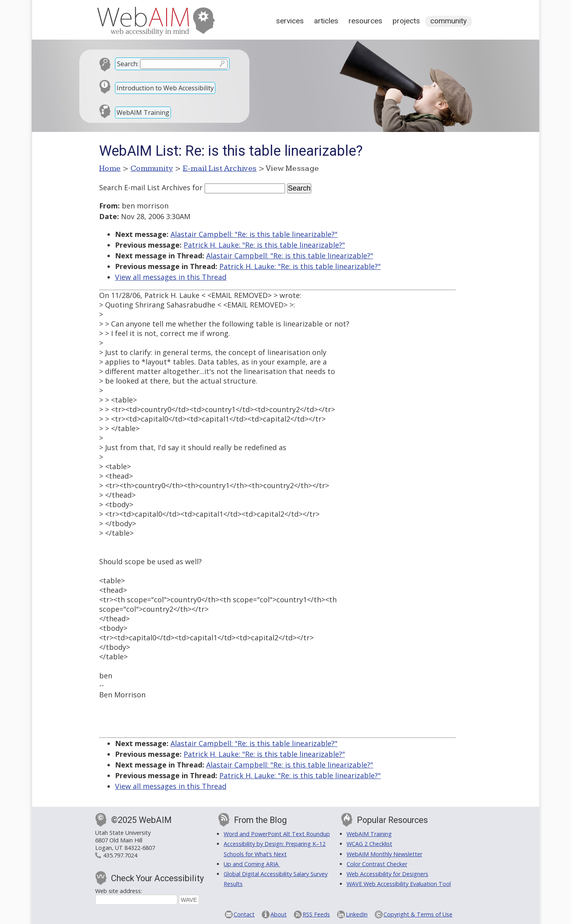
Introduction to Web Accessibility (165, 88)
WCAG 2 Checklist (369, 844)
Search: (128, 64)
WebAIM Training (143, 113)
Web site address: (119, 891)
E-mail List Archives (220, 168)
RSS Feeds (316, 914)
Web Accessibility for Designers (387, 874)
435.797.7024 (120, 855)
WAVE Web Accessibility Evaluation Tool (399, 884)
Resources (365, 21)
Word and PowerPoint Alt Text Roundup (277, 834)
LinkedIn (357, 914)
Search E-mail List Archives (145, 187)
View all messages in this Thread (171, 277)
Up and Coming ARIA (252, 864)
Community (448, 21)
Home (110, 168)
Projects (406, 21)
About (279, 914)
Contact (244, 914)
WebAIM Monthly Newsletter (384, 854)
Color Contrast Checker (377, 864)
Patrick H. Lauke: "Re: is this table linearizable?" (264, 245)
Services (290, 21)
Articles (326, 21)
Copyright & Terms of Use (418, 914)
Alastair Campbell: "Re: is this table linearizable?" (254, 234)
